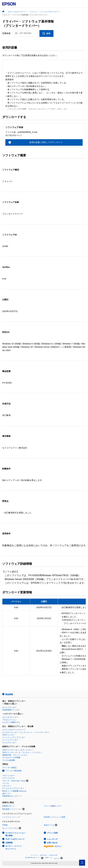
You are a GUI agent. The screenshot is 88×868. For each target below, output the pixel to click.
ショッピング (52, 839)
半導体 (5, 825)
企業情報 (9, 843)
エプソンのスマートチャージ (14, 730)
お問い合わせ (52, 843)
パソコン (6, 783)
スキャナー (7, 786)
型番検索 (6, 33)
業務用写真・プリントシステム (15, 755)
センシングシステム (10, 828)
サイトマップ (34, 855)
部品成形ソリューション (12, 809)
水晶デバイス (49, 825)
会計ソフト (7, 794)
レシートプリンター (10, 740)
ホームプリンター (9, 707)
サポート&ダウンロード (15, 839)
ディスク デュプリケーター (13, 788)
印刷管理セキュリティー (12, 796)
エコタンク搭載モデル (11, 722)
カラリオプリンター (10, 717)
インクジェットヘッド (11, 817)
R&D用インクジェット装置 (54, 817)
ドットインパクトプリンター (14, 737)
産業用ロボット (8, 806)
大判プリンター (8, 735)
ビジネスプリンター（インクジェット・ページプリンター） (26, 732)
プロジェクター (8, 776)
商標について (49, 858)
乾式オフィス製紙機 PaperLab (14, 791)
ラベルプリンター (9, 743)
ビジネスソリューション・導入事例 (16, 834)
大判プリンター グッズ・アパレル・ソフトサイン (22, 753)
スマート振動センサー (53, 806)
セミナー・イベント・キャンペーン (14, 847)
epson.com (57, 858)
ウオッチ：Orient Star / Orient (14, 781)
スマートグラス (8, 778)
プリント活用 (52, 833)
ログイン (53, 846)
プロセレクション (9, 720)
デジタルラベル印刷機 (11, 758)
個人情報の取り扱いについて (34, 858)
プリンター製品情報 (13, 771)
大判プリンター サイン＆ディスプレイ (18, 750)
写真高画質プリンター (11, 710)
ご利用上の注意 (53, 855)
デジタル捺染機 (8, 760)
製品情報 (9, 694)
